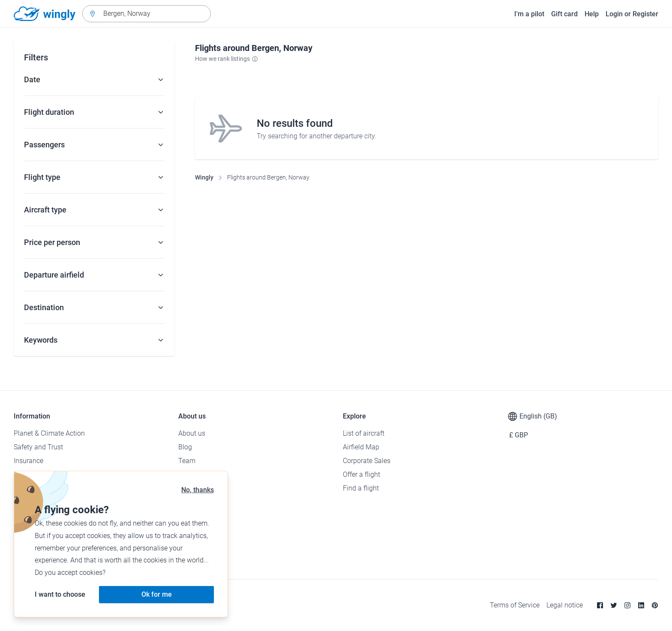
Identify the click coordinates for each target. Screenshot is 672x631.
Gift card (564, 14)
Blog (185, 447)
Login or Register (632, 14)
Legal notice (565, 605)
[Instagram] (627, 605)
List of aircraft (364, 433)
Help (592, 14)
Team (187, 461)
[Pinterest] (655, 605)
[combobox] (147, 14)
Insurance (28, 461)
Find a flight (361, 488)
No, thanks (198, 490)
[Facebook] (600, 605)
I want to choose (60, 594)
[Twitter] (614, 605)
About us (192, 433)
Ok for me (157, 594)
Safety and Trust (38, 447)
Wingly (204, 177)
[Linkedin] (641, 605)
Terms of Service (515, 605)
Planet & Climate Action (49, 433)
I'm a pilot (529, 14)
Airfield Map (361, 447)
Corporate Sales (367, 461)
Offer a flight (361, 474)
